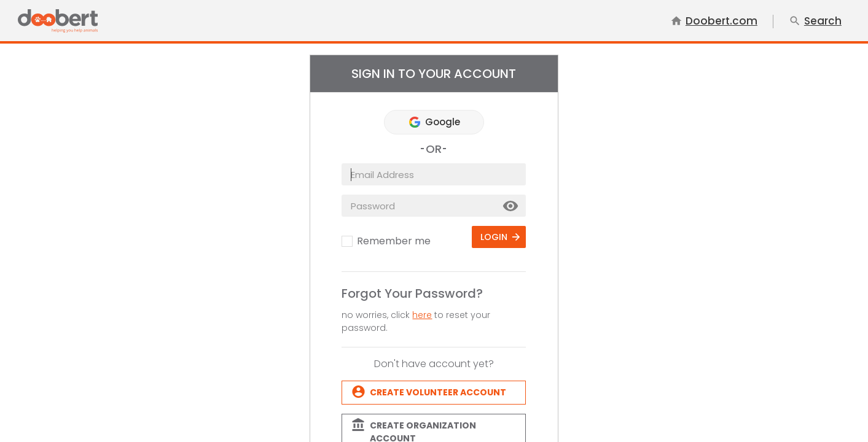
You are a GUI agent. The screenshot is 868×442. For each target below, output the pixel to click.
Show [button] (511, 206)
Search (815, 21)
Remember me (394, 241)
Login (494, 237)
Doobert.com (714, 21)
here (422, 315)
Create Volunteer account (438, 392)
